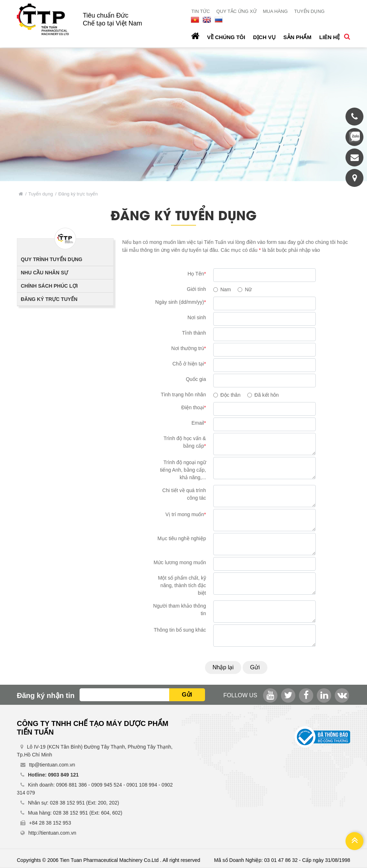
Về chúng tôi (226, 37)
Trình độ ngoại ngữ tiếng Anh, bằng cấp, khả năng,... (183, 470)
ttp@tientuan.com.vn (52, 765)
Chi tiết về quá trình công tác (184, 494)
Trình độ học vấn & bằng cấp (185, 442)
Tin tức (201, 11)
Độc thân (230, 395)
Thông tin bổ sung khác (180, 630)
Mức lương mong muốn (180, 562)
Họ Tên (197, 274)
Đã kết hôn (267, 395)
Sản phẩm (297, 37)
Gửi (255, 667)
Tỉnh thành (194, 333)
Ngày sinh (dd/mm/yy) (181, 302)
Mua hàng (275, 11)
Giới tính (196, 289)
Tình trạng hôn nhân (183, 395)
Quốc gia (196, 379)
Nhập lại (223, 667)
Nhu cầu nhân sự (44, 273)
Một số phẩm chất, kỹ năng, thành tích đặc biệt (182, 585)
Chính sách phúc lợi (49, 286)
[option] (183, 114)
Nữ (248, 289)
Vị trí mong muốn (186, 514)
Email (199, 423)
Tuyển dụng (309, 11)
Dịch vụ (264, 37)
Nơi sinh (197, 317)
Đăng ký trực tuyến (49, 299)
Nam (226, 289)
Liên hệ (330, 37)
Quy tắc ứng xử (237, 11)
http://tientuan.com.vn (52, 833)
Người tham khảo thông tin (179, 610)
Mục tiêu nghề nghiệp (182, 538)
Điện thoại (194, 407)
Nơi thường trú (189, 348)
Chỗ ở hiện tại (189, 364)
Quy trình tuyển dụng (52, 259)
